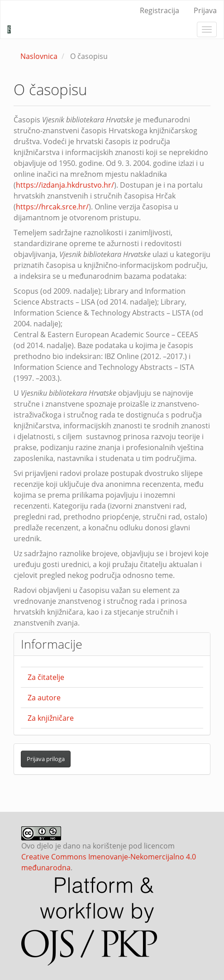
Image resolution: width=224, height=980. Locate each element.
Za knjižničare (51, 718)
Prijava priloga (46, 759)
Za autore (44, 698)
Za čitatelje (46, 677)
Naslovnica (39, 56)
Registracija (160, 10)
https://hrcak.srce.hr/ (52, 207)
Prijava (205, 10)
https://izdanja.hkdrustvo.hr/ (65, 185)
